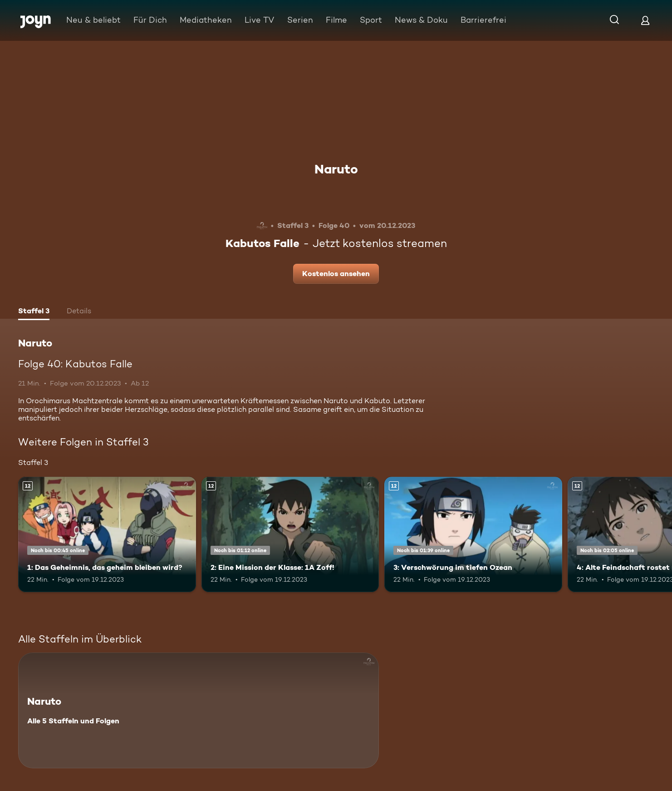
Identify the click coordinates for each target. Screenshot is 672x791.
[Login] (645, 20)
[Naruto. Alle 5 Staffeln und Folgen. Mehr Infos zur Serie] (199, 710)
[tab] (34, 312)
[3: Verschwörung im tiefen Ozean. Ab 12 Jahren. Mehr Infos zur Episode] (473, 535)
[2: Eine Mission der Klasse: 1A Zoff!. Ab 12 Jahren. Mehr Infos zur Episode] (290, 535)
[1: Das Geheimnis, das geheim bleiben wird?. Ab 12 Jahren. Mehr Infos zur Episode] (107, 535)
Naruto (336, 169)
